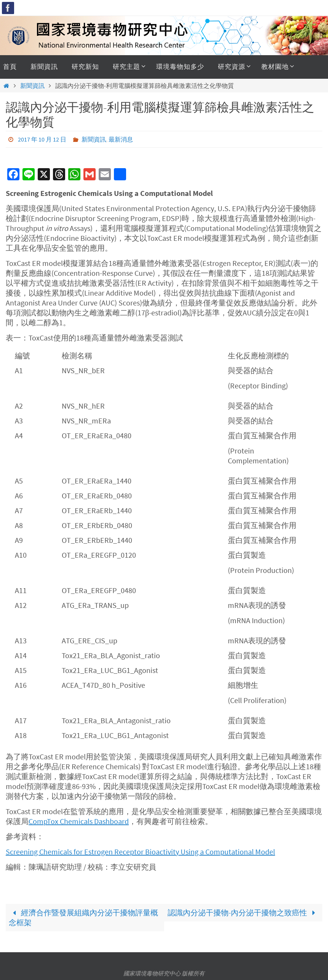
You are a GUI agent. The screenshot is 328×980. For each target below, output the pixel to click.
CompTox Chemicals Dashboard (79, 821)
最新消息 (121, 139)
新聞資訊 (32, 86)
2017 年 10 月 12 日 (42, 139)
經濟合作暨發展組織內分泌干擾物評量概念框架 (83, 917)
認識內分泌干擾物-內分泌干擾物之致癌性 (243, 912)
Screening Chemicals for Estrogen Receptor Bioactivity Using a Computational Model (140, 852)
